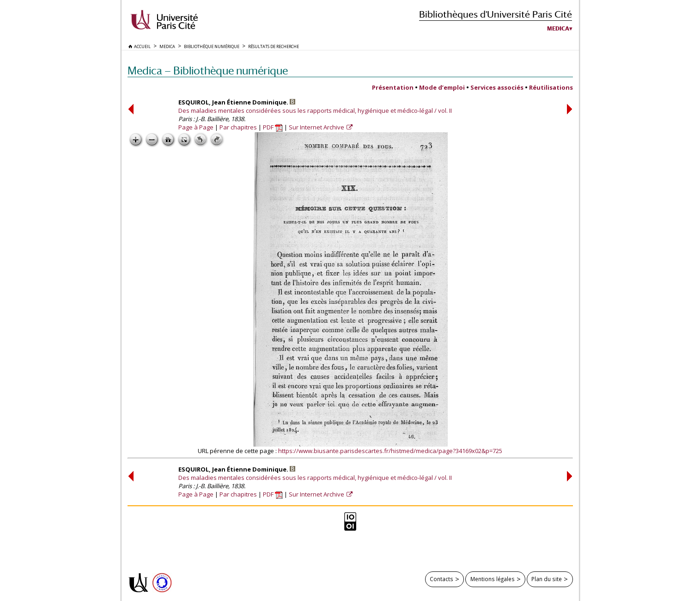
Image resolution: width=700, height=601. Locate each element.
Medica (558, 29)
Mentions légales (493, 579)
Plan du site (547, 579)
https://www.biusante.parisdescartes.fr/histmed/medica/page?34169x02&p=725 (390, 451)
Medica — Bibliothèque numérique (208, 71)
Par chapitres (238, 127)
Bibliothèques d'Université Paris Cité (496, 14)
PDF (273, 127)
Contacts (441, 579)
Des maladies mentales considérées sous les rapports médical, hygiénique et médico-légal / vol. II (315, 110)
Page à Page (196, 127)
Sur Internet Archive (317, 127)
